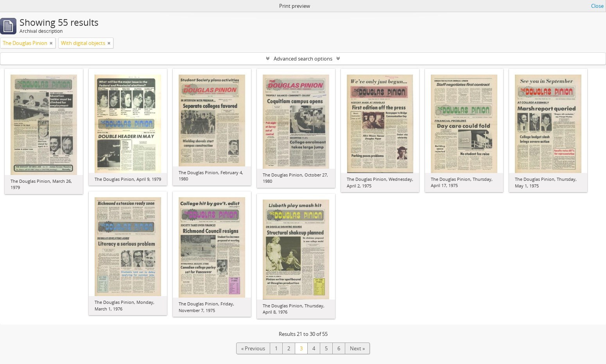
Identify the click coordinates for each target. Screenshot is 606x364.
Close (597, 6)
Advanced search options (303, 59)
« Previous (253, 348)
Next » (357, 348)
